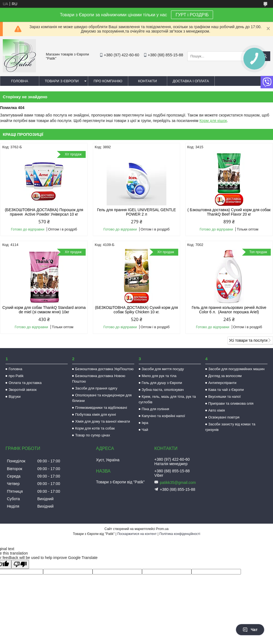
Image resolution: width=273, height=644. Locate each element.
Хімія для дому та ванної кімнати (103, 421)
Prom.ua (162, 529)
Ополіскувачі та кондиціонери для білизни (102, 398)
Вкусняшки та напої (225, 397)
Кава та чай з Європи (226, 390)
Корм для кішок (213, 121)
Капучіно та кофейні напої (163, 416)
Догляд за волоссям (225, 376)
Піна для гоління (155, 409)
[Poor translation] (20, 564)
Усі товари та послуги (248, 340)
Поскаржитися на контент (137, 534)
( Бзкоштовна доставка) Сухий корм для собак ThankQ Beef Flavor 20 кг (229, 212)
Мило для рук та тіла (159, 376)
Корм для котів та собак (95, 428)
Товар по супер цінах (93, 435)
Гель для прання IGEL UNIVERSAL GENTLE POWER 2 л (136, 212)
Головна (20, 81)
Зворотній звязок (23, 390)
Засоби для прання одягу (96, 388)
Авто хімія (217, 410)
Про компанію (108, 81)
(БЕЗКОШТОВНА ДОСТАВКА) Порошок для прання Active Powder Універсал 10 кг (44, 212)
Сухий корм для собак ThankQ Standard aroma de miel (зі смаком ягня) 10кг (44, 310)
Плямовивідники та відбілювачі (101, 408)
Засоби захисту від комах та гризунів (230, 427)
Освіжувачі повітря (224, 417)
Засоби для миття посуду (163, 369)
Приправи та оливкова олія (231, 403)
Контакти (148, 81)
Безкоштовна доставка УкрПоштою (104, 369)
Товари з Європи (62, 81)
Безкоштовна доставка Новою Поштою (99, 379)
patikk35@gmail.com (178, 483)
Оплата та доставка (25, 383)
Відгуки (15, 397)
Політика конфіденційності (180, 534)
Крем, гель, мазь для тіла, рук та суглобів (167, 399)
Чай (145, 430)
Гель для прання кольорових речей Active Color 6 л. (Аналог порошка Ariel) (229, 310)
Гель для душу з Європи (162, 383)
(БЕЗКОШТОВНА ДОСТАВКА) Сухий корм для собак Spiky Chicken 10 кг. (136, 310)
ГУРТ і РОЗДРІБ (192, 15)
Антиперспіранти (222, 383)
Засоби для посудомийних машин (237, 369)
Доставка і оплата (191, 81)
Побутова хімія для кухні (95, 414)
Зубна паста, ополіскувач (163, 390)
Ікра (145, 423)
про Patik (16, 376)
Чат (250, 630)
